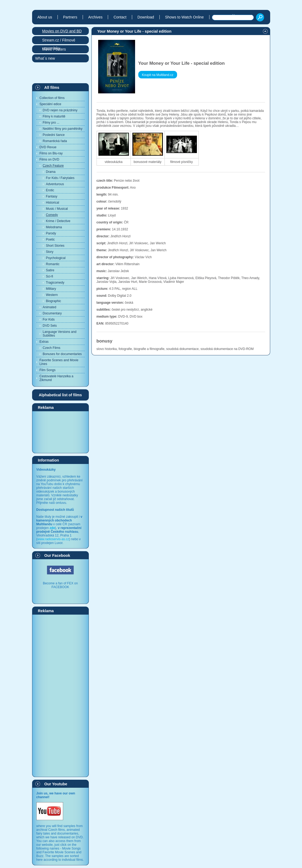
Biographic (54, 301)
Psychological (56, 258)
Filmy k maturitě (54, 116)
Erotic (50, 190)
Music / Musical (57, 209)
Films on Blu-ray (51, 153)
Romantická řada (55, 141)
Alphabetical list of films (60, 395)
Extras (44, 342)
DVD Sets (50, 326)
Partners (70, 17)
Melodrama (54, 227)
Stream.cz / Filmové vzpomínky (59, 41)
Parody (51, 233)
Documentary (52, 313)
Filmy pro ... (51, 123)
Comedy (52, 215)
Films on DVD (49, 159)
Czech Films (52, 348)
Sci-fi (50, 276)
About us (45, 17)
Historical (53, 203)
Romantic (53, 264)
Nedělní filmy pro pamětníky (63, 129)
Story (50, 252)
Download (146, 17)
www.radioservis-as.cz (53, 539)
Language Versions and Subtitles (60, 334)
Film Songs (48, 370)
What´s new (45, 58)
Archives (95, 17)
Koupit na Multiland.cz (158, 75)
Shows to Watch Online (184, 17)
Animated (50, 307)
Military (51, 289)
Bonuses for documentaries (62, 354)
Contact (120, 17)
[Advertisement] (60, 432)
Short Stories (55, 246)
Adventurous (55, 184)
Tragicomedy (55, 283)
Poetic (50, 239)
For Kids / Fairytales (60, 178)
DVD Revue (48, 147)
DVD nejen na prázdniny (60, 110)
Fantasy (52, 196)
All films (52, 87)
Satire (50, 270)
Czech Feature (53, 166)
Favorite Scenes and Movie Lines (59, 362)
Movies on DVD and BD (62, 31)
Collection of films (52, 98)
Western (52, 295)
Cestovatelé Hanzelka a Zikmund (57, 378)
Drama (51, 172)
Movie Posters (54, 49)
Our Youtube (56, 784)
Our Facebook (57, 555)
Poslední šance (54, 135)
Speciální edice (50, 104)
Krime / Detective (58, 221)
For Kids (49, 319)
